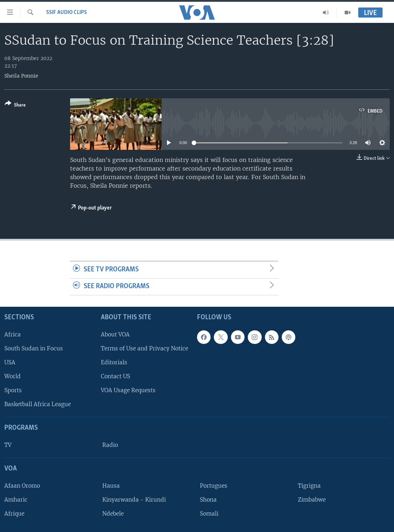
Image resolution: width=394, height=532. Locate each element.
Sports (13, 390)
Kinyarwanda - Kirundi (134, 500)
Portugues (214, 486)
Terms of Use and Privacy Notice (144, 348)
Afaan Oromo (22, 486)
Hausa (111, 486)
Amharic (16, 500)
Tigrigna (309, 486)
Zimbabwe (312, 500)
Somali (209, 514)
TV (8, 445)
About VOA (115, 334)
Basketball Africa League (38, 404)
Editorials (114, 362)
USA (10, 362)
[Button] (15, 106)
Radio (110, 445)
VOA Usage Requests (128, 390)
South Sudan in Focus (34, 348)
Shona (208, 500)
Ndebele (113, 514)
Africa (13, 334)
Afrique (14, 514)
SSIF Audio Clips (67, 13)
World (13, 376)
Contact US (115, 376)
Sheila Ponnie (21, 76)
